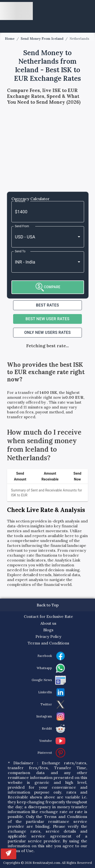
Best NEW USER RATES (47, 319)
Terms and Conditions (48, 643)
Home (10, 39)
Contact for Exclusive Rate (48, 616)
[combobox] (41, 237)
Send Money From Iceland (42, 39)
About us (48, 623)
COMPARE (48, 287)
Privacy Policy (48, 636)
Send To (20, 251)
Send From (22, 226)
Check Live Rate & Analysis (46, 510)
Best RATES (47, 305)
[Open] (79, 237)
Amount (20, 201)
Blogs (48, 630)
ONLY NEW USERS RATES (47, 332)
